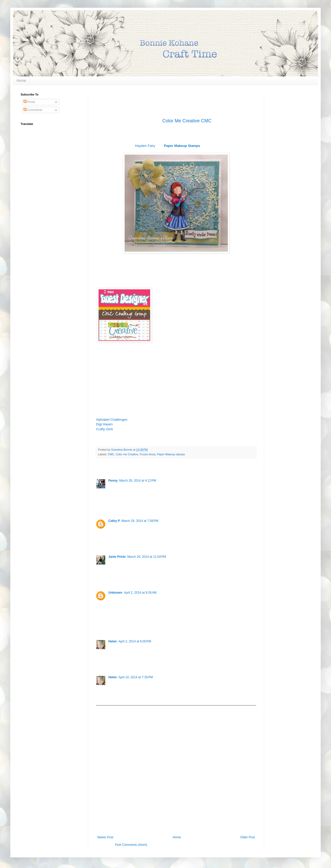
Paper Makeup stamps (171, 454)
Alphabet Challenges (112, 420)
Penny (113, 481)
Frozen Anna (147, 454)
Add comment (108, 709)
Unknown (115, 593)
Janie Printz (117, 557)
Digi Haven (104, 424)
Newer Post (105, 837)
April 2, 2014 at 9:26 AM (140, 593)
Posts (29, 102)
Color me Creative (127, 454)
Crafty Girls (104, 429)
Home (21, 81)
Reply (112, 506)
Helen (113, 641)
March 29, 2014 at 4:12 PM (138, 481)
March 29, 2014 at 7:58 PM (140, 521)
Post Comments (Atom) (131, 845)
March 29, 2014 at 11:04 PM (147, 557)
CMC (111, 454)
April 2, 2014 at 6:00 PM (135, 641)
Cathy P (114, 521)
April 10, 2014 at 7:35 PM (136, 677)
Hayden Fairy (145, 146)
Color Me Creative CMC (187, 121)
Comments (33, 110)
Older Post (248, 837)
